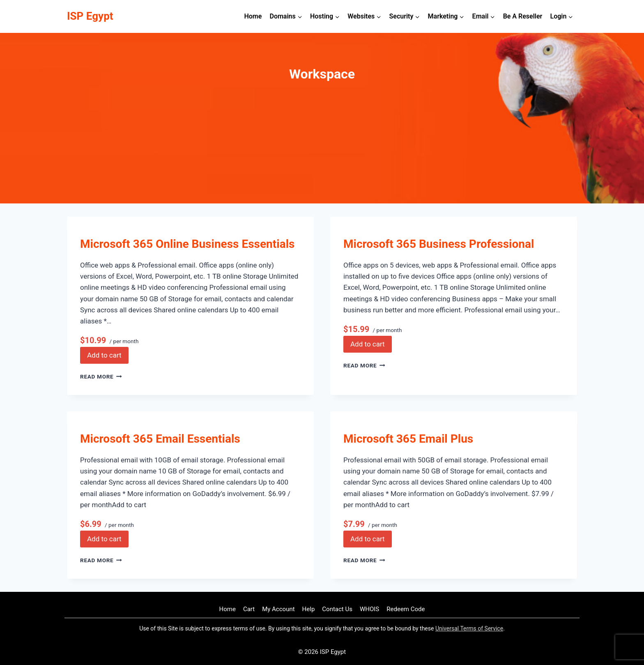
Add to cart (104, 355)
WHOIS (369, 609)
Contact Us (337, 609)
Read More (101, 376)
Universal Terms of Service (469, 628)
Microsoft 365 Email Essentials (160, 439)
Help (309, 609)
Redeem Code (406, 609)
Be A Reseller (523, 16)
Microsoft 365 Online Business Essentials (187, 244)
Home (253, 16)
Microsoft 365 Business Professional (439, 244)
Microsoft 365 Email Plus (408, 439)
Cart (249, 609)
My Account (278, 609)
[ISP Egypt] (90, 16)
